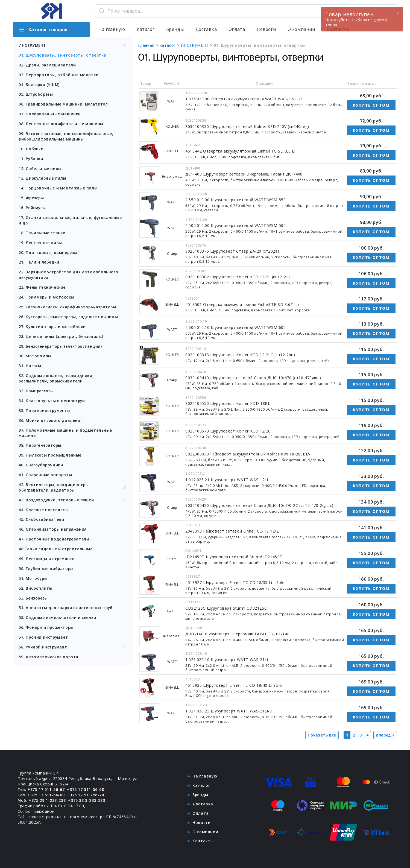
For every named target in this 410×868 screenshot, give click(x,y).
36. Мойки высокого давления (51, 421)
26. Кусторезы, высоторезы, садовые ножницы (69, 318)
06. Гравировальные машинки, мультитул (64, 104)
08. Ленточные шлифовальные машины (61, 124)
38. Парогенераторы (40, 447)
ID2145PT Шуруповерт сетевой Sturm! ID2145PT (234, 557)
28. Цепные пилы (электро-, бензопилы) (61, 337)
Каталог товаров (43, 30)
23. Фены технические (42, 288)
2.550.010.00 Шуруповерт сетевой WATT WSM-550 (236, 200)
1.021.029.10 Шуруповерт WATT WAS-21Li (227, 660)
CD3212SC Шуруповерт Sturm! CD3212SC (227, 608)
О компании (302, 30)
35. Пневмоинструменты (45, 412)
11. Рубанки (31, 159)
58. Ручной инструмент (73, 649)
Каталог (146, 30)
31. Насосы (30, 367)
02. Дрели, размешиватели (47, 65)
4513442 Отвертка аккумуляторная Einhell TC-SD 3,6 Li (241, 151)
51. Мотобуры (33, 580)
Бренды (175, 30)
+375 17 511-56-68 (86, 789)
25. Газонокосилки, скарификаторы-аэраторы (68, 308)
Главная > (149, 45)
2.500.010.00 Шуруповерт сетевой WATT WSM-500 (236, 225)
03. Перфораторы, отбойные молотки (59, 75)
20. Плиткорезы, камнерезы (48, 253)
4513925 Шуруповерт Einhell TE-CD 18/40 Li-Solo (234, 685)
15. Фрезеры (32, 198)
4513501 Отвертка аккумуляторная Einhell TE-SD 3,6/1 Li (243, 304)
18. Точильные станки (42, 233)
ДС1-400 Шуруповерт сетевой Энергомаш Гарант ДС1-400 (244, 174)
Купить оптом (371, 105)
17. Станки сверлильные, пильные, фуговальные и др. (70, 221)
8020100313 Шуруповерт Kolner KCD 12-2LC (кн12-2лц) (241, 355)
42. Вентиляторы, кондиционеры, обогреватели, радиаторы (73, 489)
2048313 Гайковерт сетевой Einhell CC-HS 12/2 (232, 531)
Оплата (238, 30)
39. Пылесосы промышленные (50, 456)
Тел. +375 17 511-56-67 (41, 789)
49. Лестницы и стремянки (47, 560)
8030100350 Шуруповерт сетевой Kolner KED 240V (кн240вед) (248, 126)
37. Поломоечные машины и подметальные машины (65, 434)
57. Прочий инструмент (44, 639)
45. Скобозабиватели (41, 521)
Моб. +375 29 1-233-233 (42, 800)
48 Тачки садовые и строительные (56, 550)
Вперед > (385, 735)
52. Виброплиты (36, 590)
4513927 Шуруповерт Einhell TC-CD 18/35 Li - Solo (236, 582)
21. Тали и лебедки (39, 263)
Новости (267, 30)
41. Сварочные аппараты (46, 476)
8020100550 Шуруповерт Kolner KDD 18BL (228, 403)
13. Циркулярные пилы (43, 179)
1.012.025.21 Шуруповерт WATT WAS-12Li (227, 480)
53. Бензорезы (33, 600)
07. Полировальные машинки (50, 114)
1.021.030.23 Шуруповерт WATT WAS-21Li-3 (229, 711)
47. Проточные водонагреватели (54, 541)
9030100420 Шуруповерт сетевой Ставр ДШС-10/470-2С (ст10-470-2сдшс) (260, 505)
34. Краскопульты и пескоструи (52, 402)
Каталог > (170, 45)
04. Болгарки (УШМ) (39, 85)
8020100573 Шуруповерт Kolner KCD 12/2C (229, 431)
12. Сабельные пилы (40, 169)
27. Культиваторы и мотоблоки (52, 327)
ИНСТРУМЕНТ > (197, 45)
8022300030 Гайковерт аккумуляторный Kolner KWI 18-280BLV (248, 454)
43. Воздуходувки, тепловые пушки (73, 501)
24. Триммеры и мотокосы (47, 298)
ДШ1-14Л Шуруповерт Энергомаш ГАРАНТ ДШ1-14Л (238, 634)
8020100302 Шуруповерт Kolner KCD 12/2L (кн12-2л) (238, 277)
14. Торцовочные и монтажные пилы (58, 188)
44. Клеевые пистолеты (44, 511)
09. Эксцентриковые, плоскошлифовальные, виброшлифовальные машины (66, 137)
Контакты (203, 841)
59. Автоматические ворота (49, 659)
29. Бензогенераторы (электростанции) (61, 347)
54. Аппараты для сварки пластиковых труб (66, 610)
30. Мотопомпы (35, 357)
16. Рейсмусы (32, 208)
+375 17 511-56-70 (86, 795)
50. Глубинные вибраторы (46, 570)
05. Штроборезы (36, 94)
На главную (112, 30)
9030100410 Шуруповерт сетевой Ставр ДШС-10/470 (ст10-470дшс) (254, 378)
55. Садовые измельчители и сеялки (57, 619)
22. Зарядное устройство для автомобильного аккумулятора (69, 275)
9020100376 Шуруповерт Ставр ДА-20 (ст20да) (233, 251)
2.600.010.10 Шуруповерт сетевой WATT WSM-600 (236, 327)
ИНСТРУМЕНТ (73, 45)
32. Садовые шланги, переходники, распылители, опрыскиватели (56, 379)
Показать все (322, 735)
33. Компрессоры (36, 392)
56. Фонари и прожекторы (47, 629)
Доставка (207, 30)
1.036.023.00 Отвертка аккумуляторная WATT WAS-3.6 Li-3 (244, 99)
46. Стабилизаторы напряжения (53, 531)
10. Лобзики (31, 149)
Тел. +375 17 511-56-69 (41, 795)
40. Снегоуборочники (41, 466)
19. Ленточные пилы (40, 243)
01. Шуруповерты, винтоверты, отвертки (63, 55)
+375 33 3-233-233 (87, 800)
